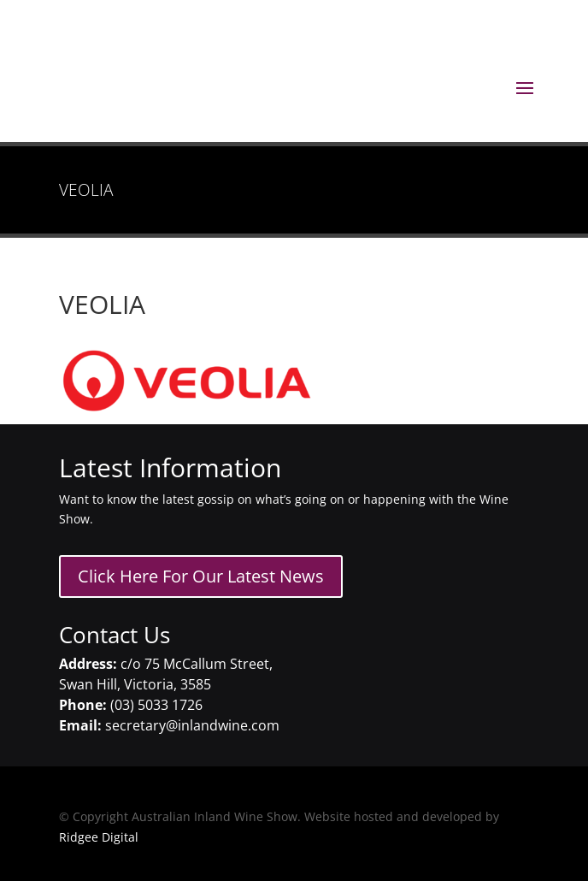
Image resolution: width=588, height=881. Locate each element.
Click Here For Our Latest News (201, 576)
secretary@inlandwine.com (192, 725)
